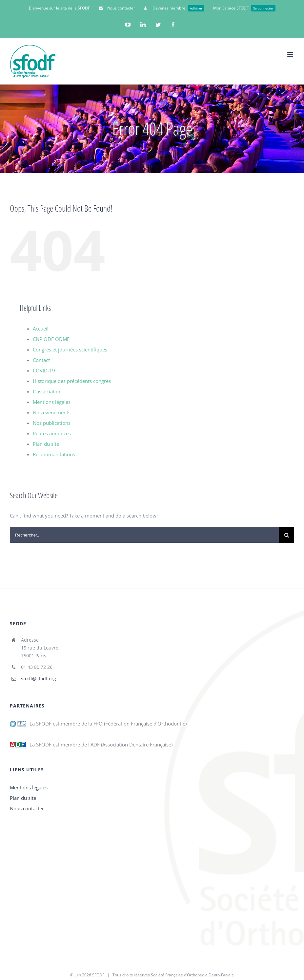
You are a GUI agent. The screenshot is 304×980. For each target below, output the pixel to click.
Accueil (41, 329)
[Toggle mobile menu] (291, 54)
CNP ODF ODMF (51, 339)
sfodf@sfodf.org (39, 678)
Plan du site (46, 444)
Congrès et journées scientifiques (70, 349)
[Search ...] (144, 535)
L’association (47, 391)
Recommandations (54, 454)
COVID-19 (44, 370)
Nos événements (52, 412)
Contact (41, 360)
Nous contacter (27, 808)
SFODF (98, 975)
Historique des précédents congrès (72, 381)
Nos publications (52, 423)
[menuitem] (59, 8)
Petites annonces (52, 433)
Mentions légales (52, 402)
